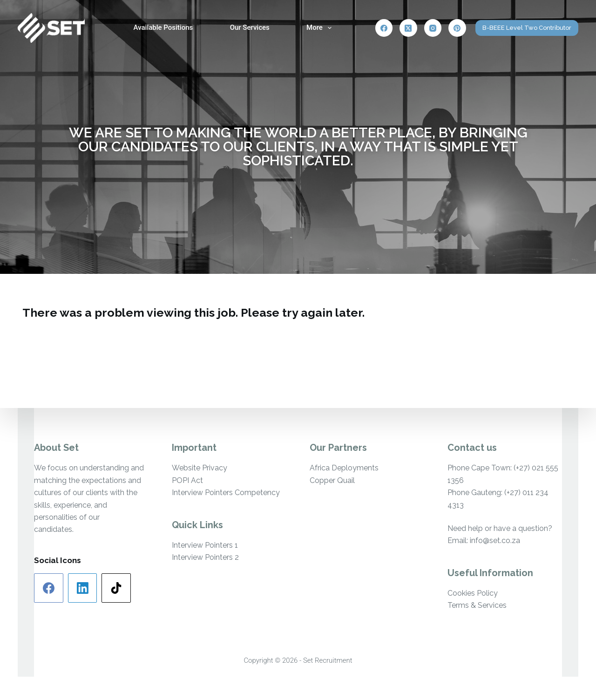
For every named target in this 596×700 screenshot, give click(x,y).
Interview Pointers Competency (226, 493)
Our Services (250, 27)
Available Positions (163, 27)
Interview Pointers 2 (205, 557)
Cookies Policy (473, 593)
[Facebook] (384, 28)
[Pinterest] (457, 28)
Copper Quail (332, 480)
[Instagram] (433, 28)
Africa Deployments (344, 468)
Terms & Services (477, 605)
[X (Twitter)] (408, 28)
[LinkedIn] (83, 588)
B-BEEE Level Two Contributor (527, 28)
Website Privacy (200, 468)
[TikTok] (116, 588)
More (321, 28)
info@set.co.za (495, 540)
